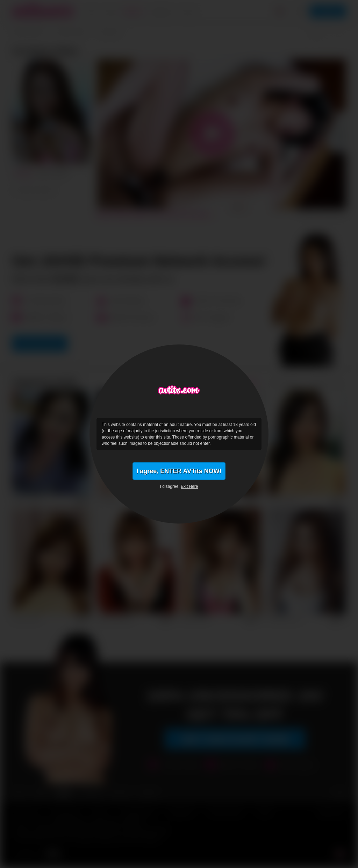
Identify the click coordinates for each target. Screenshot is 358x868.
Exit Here (189, 486)
